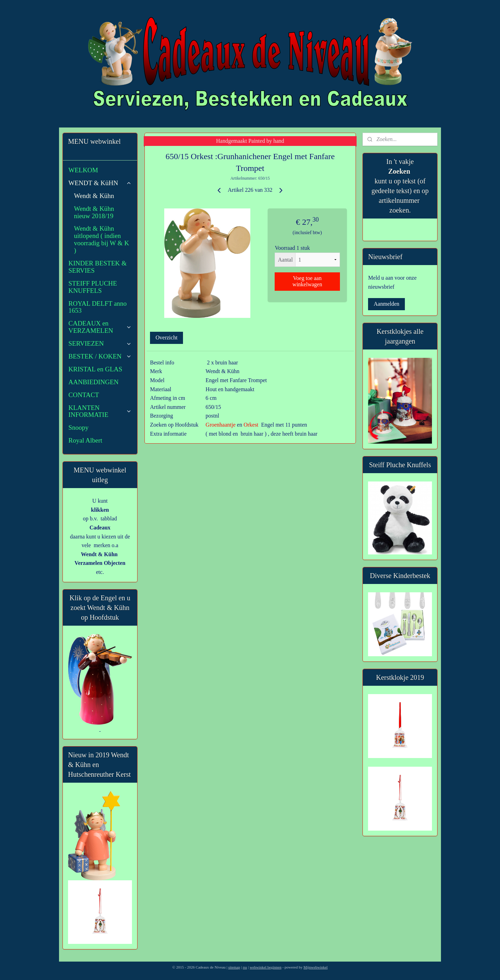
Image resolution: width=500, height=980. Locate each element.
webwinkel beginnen (265, 967)
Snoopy (78, 427)
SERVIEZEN (100, 343)
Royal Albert (85, 440)
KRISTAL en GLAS (95, 369)
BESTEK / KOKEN (100, 356)
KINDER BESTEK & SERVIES (98, 267)
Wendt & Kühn (94, 196)
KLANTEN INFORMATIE (100, 411)
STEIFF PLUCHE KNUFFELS (93, 287)
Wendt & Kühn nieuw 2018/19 (94, 212)
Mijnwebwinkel (316, 967)
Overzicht (166, 337)
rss (245, 967)
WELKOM (83, 170)
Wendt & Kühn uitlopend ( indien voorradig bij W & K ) (102, 239)
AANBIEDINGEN (94, 382)
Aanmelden (386, 304)
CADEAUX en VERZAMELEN (100, 327)
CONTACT (84, 395)
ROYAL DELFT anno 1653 (98, 307)
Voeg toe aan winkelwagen (307, 281)
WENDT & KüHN (100, 183)
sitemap (234, 967)
